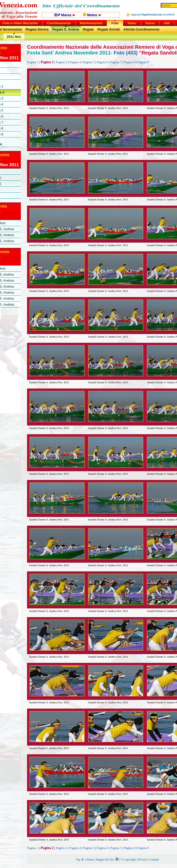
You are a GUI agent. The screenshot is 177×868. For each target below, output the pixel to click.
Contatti (154, 860)
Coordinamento (59, 23)
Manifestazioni (91, 23)
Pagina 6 (102, 62)
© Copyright (128, 860)
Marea (65, 15)
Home (90, 860)
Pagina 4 (75, 62)
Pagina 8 (129, 62)
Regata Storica (37, 29)
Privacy (143, 860)
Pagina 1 (33, 62)
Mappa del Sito (107, 860)
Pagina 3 (62, 62)
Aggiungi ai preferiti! (153, 15)
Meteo (92, 15)
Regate (88, 29)
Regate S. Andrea (66, 29)
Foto (115, 23)
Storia (150, 23)
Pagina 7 (116, 62)
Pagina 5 (89, 62)
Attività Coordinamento (142, 29)
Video (132, 23)
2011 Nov (14, 37)
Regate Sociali (109, 29)
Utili (167, 23)
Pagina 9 (143, 62)
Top (80, 860)
